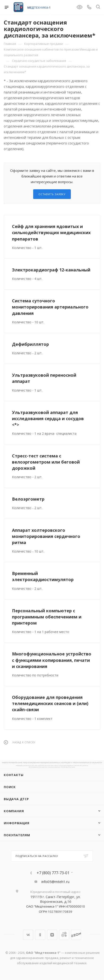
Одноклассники (40, 935)
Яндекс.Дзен (52, 935)
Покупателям (17, 835)
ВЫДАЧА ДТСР (16, 799)
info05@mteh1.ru (55, 882)
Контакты (14, 775)
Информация (17, 823)
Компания (14, 811)
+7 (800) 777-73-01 (53, 873)
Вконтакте (28, 935)
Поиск (10, 787)
